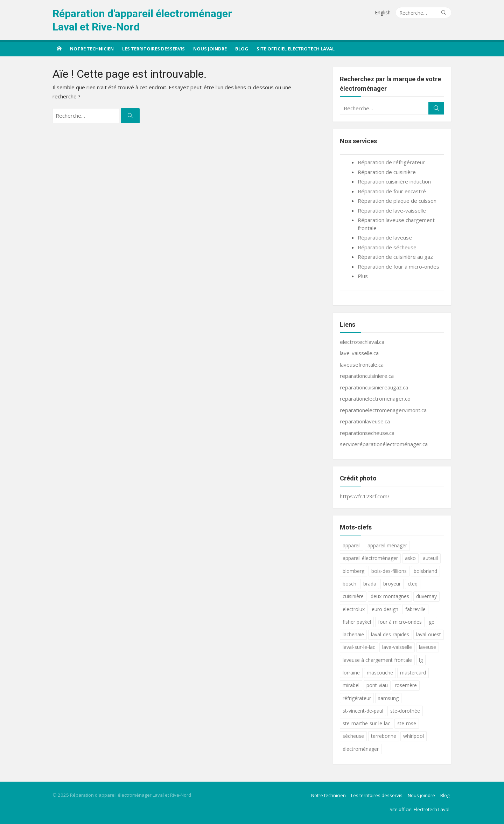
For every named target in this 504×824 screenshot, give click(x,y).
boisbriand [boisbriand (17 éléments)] (425, 571)
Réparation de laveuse (385, 237)
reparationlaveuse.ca (365, 421)
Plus (363, 276)
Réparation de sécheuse (387, 247)
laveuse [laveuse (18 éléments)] (428, 647)
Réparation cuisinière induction (394, 181)
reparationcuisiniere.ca (367, 376)
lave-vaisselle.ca (359, 353)
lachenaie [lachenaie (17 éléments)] (353, 634)
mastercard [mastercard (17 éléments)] (413, 673)
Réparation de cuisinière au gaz (395, 257)
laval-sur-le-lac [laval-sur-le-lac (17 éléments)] (359, 647)
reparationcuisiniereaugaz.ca (374, 387)
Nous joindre (210, 49)
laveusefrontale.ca (362, 365)
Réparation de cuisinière (387, 172)
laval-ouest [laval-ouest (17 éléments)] (429, 634)
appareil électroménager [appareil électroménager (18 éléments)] (370, 558)
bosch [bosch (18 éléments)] (349, 584)
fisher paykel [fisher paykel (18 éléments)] (357, 622)
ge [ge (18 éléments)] (432, 622)
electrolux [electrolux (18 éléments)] (354, 609)
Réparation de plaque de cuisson (397, 201)
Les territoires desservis (153, 49)
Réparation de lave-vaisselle (392, 210)
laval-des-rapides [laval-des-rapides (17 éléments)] (390, 634)
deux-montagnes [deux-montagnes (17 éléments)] (390, 596)
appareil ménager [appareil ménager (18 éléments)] (387, 545)
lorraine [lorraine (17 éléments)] (351, 673)
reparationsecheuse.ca (367, 433)
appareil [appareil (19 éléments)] (352, 545)
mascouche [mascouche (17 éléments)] (380, 673)
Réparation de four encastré (392, 191)
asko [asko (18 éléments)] (410, 558)
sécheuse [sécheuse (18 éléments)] (353, 736)
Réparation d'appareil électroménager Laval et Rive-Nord (142, 20)
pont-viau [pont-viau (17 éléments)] (377, 685)
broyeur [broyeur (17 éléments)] (392, 584)
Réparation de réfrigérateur (391, 162)
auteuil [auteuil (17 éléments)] (430, 558)
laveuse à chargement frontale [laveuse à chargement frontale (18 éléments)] (377, 660)
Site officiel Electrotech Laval (296, 49)
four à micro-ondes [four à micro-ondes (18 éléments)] (400, 622)
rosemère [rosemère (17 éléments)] (406, 685)
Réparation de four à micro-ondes (398, 266)
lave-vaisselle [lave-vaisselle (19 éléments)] (397, 647)
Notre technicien (92, 49)
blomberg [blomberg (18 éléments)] (353, 571)
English (383, 12)
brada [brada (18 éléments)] (370, 584)
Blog (242, 49)
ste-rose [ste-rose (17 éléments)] (407, 723)
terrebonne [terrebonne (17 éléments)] (384, 736)
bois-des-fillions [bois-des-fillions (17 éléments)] (389, 571)
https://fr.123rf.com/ (365, 496)
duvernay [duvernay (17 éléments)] (426, 596)
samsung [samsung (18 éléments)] (388, 698)
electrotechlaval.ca (362, 342)
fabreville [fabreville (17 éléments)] (415, 609)
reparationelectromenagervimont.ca (383, 410)
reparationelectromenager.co (375, 399)
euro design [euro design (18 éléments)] (385, 609)
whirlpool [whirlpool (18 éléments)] (414, 736)
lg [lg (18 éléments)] (421, 660)
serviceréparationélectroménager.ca (384, 444)
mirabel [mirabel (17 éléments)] (351, 685)
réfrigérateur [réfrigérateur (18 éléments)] (357, 698)
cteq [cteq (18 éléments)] (413, 584)
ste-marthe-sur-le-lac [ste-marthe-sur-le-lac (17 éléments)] (366, 723)
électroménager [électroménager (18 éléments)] (361, 749)
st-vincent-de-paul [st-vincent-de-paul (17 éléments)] (363, 711)
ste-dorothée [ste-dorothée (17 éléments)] (405, 711)
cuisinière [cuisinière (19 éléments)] (353, 596)
